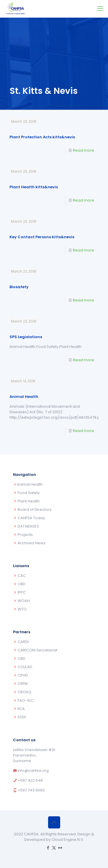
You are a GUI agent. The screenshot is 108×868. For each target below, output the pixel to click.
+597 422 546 (30, 780)
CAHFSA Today (31, 518)
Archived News (32, 543)
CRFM (23, 684)
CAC (22, 576)
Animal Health (24, 397)
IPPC (22, 592)
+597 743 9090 (31, 790)
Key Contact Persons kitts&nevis (42, 237)
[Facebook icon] (48, 848)
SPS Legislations (26, 337)
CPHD (23, 675)
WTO (22, 609)
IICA (21, 709)
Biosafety (19, 287)
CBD (21, 584)
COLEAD (25, 667)
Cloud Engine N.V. (68, 840)
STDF (22, 717)
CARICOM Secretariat (37, 650)
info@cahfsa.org (33, 771)
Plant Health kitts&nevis (34, 187)
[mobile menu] (100, 9)
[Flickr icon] (60, 848)
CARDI (23, 642)
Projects (25, 535)
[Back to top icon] (54, 822)
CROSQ (24, 692)
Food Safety (29, 493)
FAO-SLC (26, 700)
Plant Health (29, 501)
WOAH (24, 601)
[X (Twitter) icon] (54, 848)
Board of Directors (35, 510)
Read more (84, 150)
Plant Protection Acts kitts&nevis (42, 137)
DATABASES (28, 526)
